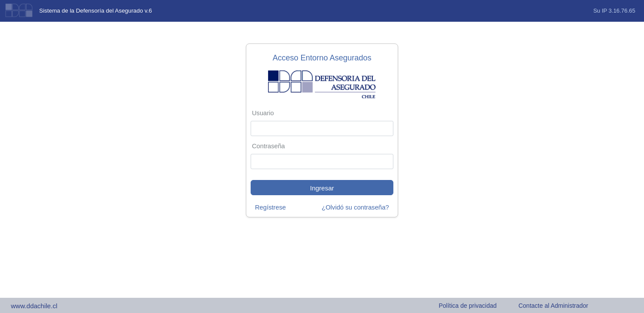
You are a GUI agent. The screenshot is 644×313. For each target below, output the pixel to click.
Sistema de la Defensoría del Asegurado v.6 (96, 11)
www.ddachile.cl (34, 306)
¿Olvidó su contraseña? (355, 207)
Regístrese (270, 207)
